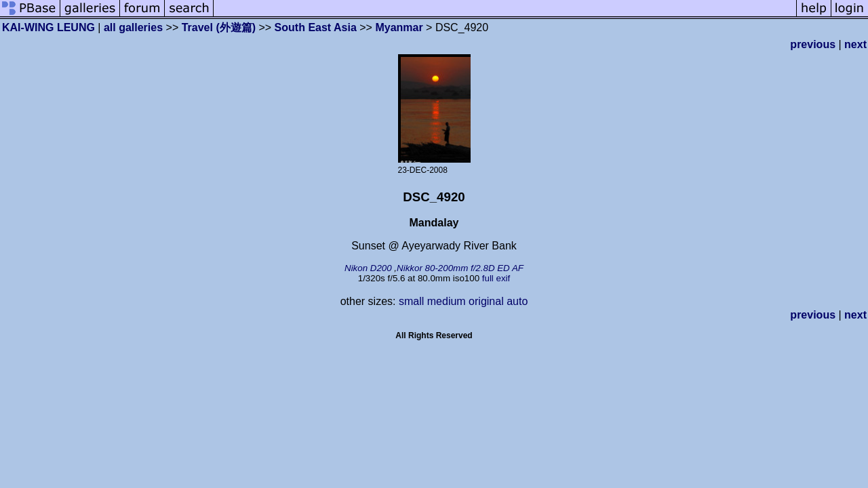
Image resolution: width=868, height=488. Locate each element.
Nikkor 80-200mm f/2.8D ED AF (460, 268)
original (486, 301)
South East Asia (316, 27)
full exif (496, 278)
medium (447, 301)
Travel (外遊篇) (219, 27)
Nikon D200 (368, 268)
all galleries (133, 27)
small (411, 301)
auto (517, 301)
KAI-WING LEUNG (48, 27)
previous (813, 44)
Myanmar (399, 27)
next (855, 44)
